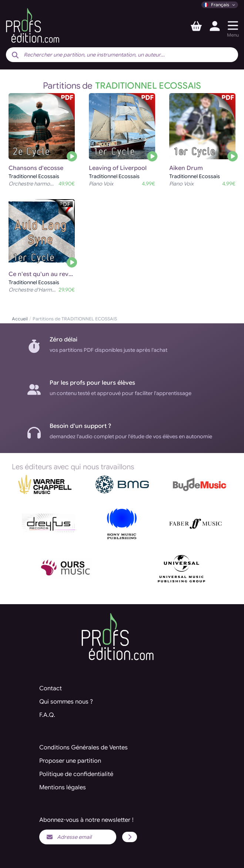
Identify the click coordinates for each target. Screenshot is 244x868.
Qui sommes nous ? (66, 702)
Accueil (20, 319)
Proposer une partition (70, 761)
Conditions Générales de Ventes (83, 748)
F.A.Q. (47, 715)
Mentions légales (63, 787)
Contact (51, 688)
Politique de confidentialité (76, 774)
